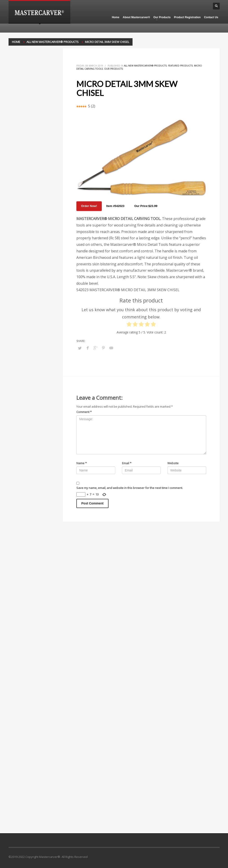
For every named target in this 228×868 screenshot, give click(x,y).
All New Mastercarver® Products (145, 66)
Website (173, 463)
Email (127, 463)
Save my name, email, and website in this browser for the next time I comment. (130, 488)
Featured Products (180, 66)
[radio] (129, 325)
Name (82, 463)
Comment (84, 412)
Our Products (114, 69)
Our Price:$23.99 (146, 206)
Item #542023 (115, 206)
